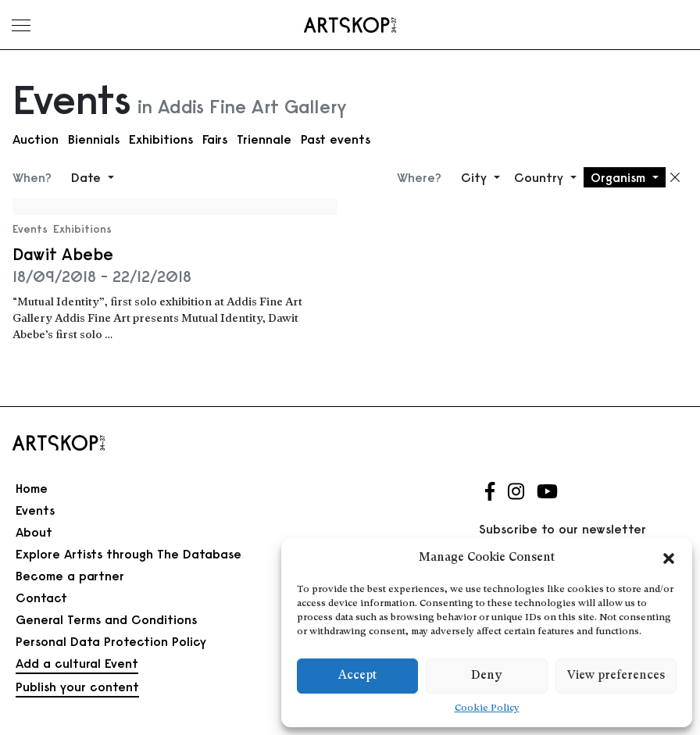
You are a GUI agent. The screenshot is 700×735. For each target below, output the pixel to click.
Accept (357, 676)
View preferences (616, 676)
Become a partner (70, 576)
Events (30, 229)
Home (32, 488)
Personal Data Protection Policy (111, 641)
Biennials (94, 139)
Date (88, 177)
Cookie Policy (487, 708)
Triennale (264, 139)
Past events (336, 139)
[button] (669, 558)
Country (541, 177)
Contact (41, 598)
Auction (36, 139)
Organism (620, 177)
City (476, 177)
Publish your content (77, 687)
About (34, 532)
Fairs (215, 139)
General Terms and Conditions (106, 619)
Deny (486, 676)
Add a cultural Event (77, 663)
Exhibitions (161, 139)
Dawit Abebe (63, 254)
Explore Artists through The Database (129, 554)
